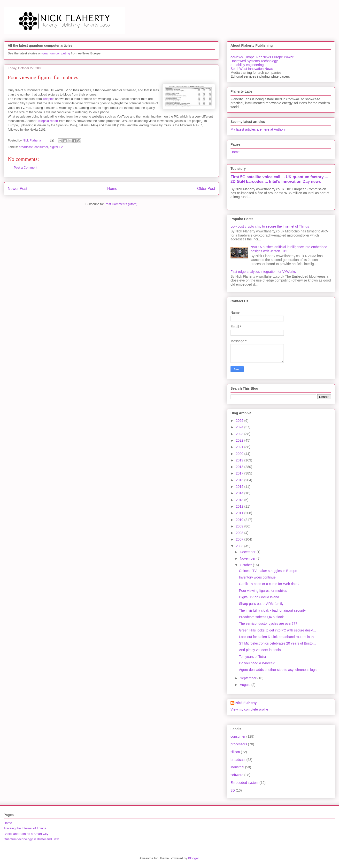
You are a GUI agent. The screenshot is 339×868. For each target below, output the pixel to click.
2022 (240, 440)
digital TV (56, 147)
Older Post (206, 189)
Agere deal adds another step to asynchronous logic (278, 670)
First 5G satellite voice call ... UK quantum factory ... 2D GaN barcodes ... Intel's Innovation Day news (279, 179)
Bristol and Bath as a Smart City (26, 834)
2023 (240, 434)
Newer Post (18, 189)
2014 (240, 493)
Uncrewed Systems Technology (254, 61)
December (248, 552)
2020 (240, 454)
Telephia (48, 99)
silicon (235, 752)
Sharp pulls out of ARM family (261, 604)
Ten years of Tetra (252, 657)
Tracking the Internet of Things (25, 828)
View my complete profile (249, 709)
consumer (41, 147)
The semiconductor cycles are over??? (268, 623)
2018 (240, 467)
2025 (240, 421)
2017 (240, 473)
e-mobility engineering (247, 65)
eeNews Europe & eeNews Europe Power (262, 57)
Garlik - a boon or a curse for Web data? (269, 584)
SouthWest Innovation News (252, 69)
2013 (240, 500)
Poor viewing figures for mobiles (263, 591)
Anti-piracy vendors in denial (260, 650)
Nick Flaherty (246, 703)
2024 (240, 427)
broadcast (26, 147)
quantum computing (56, 53)
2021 (240, 447)
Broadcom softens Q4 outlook (261, 617)
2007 (240, 539)
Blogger (193, 858)
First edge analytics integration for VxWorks (263, 272)
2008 (240, 533)
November (248, 558)
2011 (240, 513)
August (245, 685)
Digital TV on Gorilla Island (259, 597)
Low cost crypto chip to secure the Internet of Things (270, 226)
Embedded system (245, 783)
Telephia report (48, 121)
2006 (240, 546)
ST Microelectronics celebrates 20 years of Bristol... (278, 643)
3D (233, 790)
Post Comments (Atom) (121, 204)
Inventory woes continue (257, 577)
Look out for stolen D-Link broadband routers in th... (278, 637)
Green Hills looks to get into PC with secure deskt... (277, 630)
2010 (240, 520)
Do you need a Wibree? (257, 663)
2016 (240, 480)
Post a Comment (26, 167)
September (248, 678)
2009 (240, 526)
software (237, 775)
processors (239, 744)
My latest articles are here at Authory (258, 129)
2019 (240, 460)
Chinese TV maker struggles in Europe (268, 571)
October (246, 565)
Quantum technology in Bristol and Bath (31, 839)
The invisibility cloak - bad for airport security (272, 610)
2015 (240, 487)
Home (112, 189)
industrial (237, 767)
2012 (240, 506)
